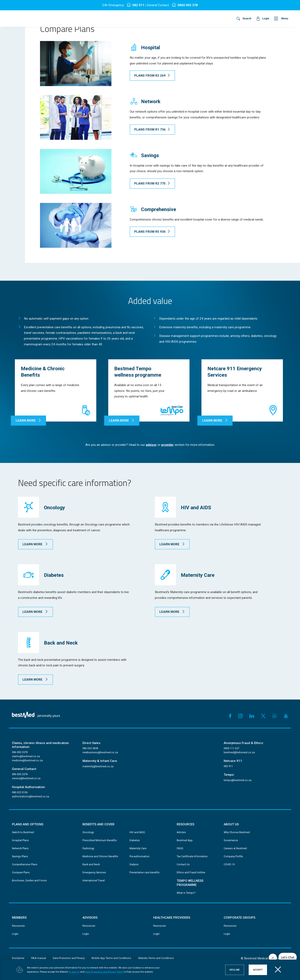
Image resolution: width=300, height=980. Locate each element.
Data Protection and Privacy (69, 958)
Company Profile (233, 856)
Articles (181, 832)
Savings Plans (20, 856)
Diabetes (135, 840)
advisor (151, 445)
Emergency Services (94, 873)
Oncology (88, 832)
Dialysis (134, 864)
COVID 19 (229, 864)
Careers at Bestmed (235, 848)
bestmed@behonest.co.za (239, 752)
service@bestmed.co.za (26, 778)
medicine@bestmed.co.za (27, 760)
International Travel (94, 881)
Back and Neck (91, 864)
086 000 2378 (20, 752)
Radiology (88, 848)
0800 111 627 (232, 748)
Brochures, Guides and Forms (29, 881)
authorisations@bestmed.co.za (31, 797)
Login (15, 934)
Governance (231, 840)
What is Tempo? (186, 893)
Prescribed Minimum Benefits (100, 840)
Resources (18, 926)
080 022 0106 (20, 792)
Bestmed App (185, 840)
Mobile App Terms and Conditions (111, 958)
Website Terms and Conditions (156, 958)
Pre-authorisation (139, 856)
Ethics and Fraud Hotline (191, 873)
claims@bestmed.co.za (26, 756)
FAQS (180, 848)
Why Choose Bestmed (237, 832)
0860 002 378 (188, 5)
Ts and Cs (74, 972)
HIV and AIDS (137, 832)
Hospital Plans (20, 840)
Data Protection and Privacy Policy (104, 972)
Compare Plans (21, 873)
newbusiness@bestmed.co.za (100, 752)
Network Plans (20, 848)
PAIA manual (39, 958)
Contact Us (183, 864)
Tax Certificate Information (192, 856)
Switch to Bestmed (23, 832)
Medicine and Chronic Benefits (100, 856)
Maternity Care (138, 848)
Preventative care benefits (145, 873)
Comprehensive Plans (25, 864)
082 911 (138, 5)
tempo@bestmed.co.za (238, 780)
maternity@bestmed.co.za (98, 766)
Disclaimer (18, 958)
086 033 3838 (90, 748)
